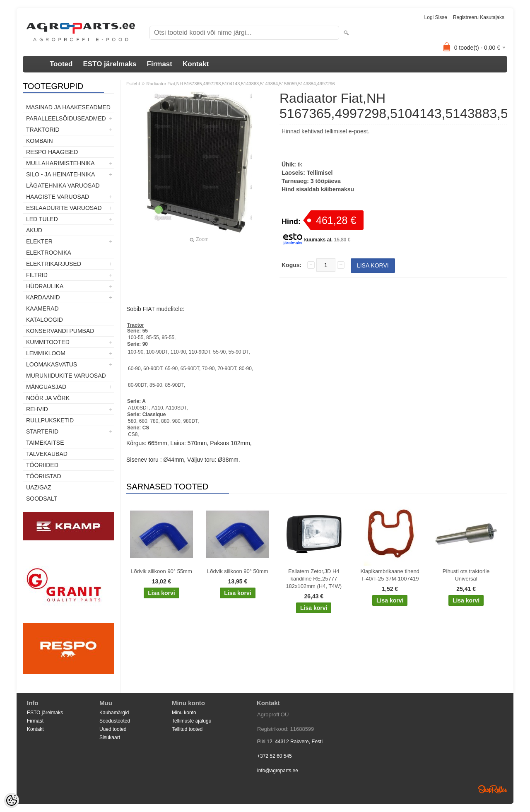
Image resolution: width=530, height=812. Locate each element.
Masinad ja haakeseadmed (68, 107)
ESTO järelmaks (110, 64)
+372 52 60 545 (275, 756)
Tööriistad (44, 476)
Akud (34, 230)
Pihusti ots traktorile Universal (466, 575)
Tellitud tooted (187, 729)
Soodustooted (115, 721)
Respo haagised (52, 152)
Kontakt (196, 64)
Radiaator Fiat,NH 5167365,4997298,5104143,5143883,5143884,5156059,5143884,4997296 (241, 84)
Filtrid (37, 275)
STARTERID (42, 431)
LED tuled (42, 219)
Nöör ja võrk (48, 398)
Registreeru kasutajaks (479, 17)
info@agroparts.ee (278, 771)
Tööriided (42, 465)
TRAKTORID (43, 130)
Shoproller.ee (493, 789)
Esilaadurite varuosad (64, 208)
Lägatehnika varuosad (63, 186)
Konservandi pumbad (60, 331)
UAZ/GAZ (39, 487)
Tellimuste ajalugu (192, 721)
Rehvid (37, 409)
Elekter (39, 241)
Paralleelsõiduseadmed (66, 118)
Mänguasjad (46, 387)
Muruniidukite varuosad (66, 376)
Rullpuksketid (50, 420)
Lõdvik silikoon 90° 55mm (161, 571)
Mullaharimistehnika (60, 163)
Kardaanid (43, 297)
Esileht (133, 84)
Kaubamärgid (114, 713)
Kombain (40, 141)
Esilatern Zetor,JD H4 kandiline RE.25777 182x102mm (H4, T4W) (314, 579)
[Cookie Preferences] (12, 800)
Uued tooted (113, 729)
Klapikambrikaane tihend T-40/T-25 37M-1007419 (390, 575)
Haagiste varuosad (58, 197)
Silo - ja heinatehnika (60, 174)
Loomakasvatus (52, 364)
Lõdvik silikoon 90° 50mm (238, 571)
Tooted (61, 64)
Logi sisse (436, 17)
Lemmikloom (46, 353)
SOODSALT (42, 499)
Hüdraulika (45, 286)
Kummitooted (48, 342)
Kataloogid (45, 320)
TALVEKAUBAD (47, 454)
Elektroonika (49, 253)
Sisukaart (110, 737)
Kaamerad (42, 308)
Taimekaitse (45, 443)
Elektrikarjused (54, 264)
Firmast (160, 64)
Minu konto (184, 713)
